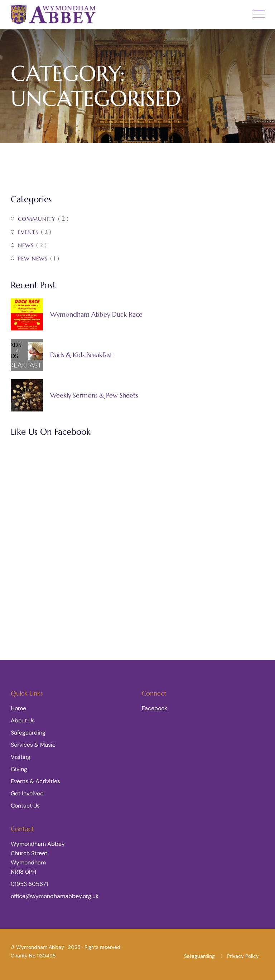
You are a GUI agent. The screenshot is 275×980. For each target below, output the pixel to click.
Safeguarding (28, 733)
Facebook (155, 708)
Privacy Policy (243, 956)
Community (37, 219)
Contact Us (25, 806)
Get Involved (27, 793)
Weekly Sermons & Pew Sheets (94, 395)
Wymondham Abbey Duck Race (96, 315)
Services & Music (33, 745)
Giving (19, 769)
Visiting (21, 757)
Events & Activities (35, 781)
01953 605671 (29, 884)
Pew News (33, 259)
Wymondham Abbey (40, 947)
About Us (23, 720)
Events (28, 232)
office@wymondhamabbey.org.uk (55, 896)
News (26, 245)
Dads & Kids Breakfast (81, 355)
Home (18, 708)
